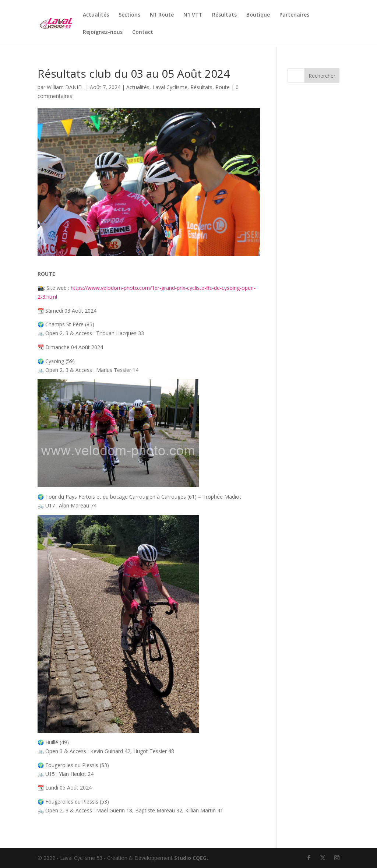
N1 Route (162, 15)
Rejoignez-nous (103, 32)
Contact (143, 32)
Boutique (258, 15)
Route (223, 87)
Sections (129, 15)
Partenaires (294, 15)
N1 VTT (193, 15)
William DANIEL (65, 87)
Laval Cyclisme (170, 87)
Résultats (224, 15)
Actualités (96, 15)
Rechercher (322, 76)
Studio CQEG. (191, 858)
